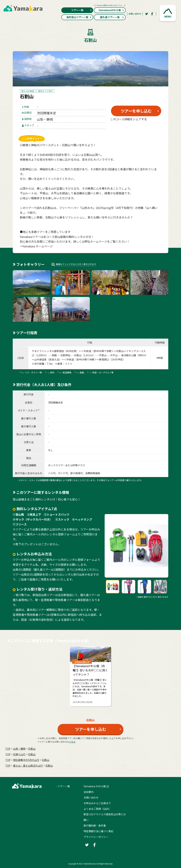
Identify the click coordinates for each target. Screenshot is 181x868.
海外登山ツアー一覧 (79, 17)
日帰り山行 (19, 754)
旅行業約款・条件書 (95, 825)
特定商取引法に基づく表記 (98, 831)
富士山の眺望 (28, 91)
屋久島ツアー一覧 (112, 17)
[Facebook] (152, 14)
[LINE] (153, 128)
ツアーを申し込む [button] (136, 111)
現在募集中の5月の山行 (26, 760)
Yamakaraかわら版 (110, 10)
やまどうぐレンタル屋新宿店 (48, 351)
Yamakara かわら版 (95, 786)
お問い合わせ (135, 14)
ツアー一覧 (82, 10)
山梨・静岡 (19, 749)
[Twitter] (147, 14)
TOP (8, 749)
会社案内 (89, 792)
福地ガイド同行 (45, 91)
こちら (72, 742)
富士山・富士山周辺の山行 (28, 766)
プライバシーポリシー (96, 837)
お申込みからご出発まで (97, 803)
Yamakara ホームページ (38, 246)
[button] (168, 13)
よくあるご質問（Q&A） (97, 809)
